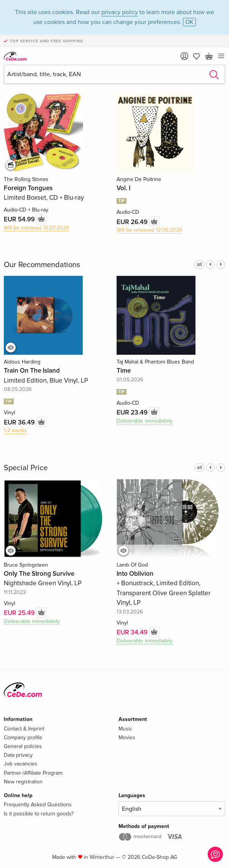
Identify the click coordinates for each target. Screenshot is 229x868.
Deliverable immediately (145, 421)
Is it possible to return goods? (39, 814)
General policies (23, 746)
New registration (23, 782)
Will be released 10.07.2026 (36, 228)
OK (189, 22)
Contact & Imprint (24, 729)
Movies (127, 737)
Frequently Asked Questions (38, 805)
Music (125, 729)
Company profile (23, 737)
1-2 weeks (15, 430)
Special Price (26, 468)
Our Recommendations (42, 265)
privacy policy (120, 12)
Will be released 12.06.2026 (149, 230)
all (199, 264)
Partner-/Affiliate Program (33, 773)
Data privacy (18, 755)
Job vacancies (21, 764)
